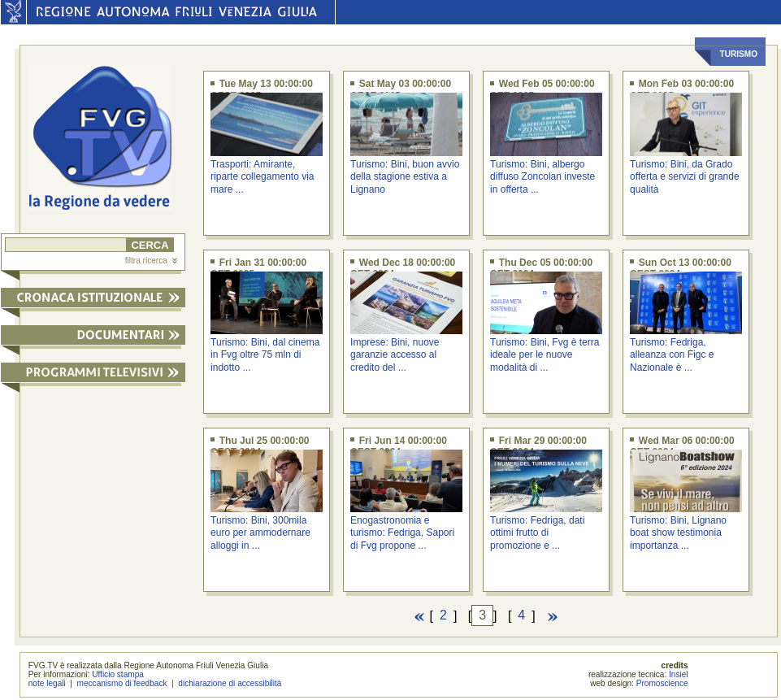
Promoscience (662, 683)
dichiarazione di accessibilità (230, 683)
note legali (47, 683)
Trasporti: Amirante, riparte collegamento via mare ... (262, 177)
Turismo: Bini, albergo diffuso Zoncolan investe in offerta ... (542, 177)
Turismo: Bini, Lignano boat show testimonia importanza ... (678, 533)
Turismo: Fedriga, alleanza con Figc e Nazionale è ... (672, 355)
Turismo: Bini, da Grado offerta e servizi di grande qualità (685, 177)
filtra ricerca (151, 261)
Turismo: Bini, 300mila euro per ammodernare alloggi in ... (260, 533)
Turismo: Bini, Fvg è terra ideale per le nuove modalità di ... (545, 355)
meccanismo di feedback (122, 683)
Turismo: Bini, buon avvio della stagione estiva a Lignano (405, 177)
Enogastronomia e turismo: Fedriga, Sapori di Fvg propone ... (402, 533)
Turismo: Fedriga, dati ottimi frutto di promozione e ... (537, 533)
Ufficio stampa (118, 674)
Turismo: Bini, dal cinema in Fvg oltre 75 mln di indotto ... (265, 355)
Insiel (679, 674)
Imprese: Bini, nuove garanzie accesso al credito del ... (395, 355)
